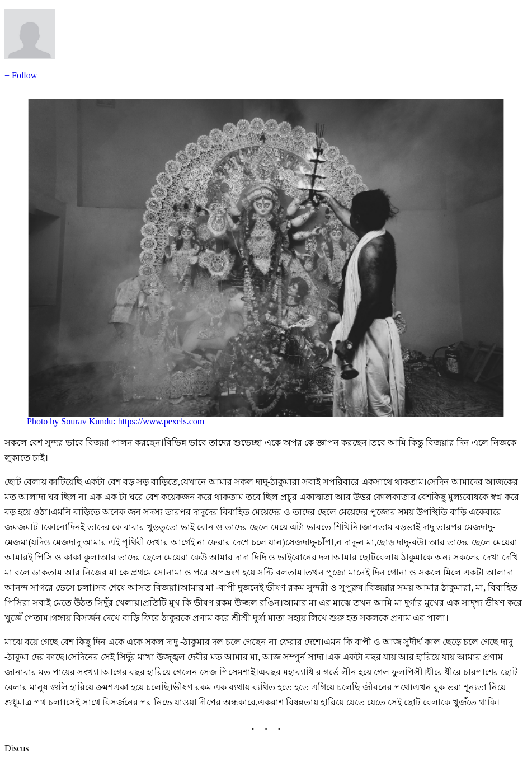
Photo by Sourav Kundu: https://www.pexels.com (116, 421)
